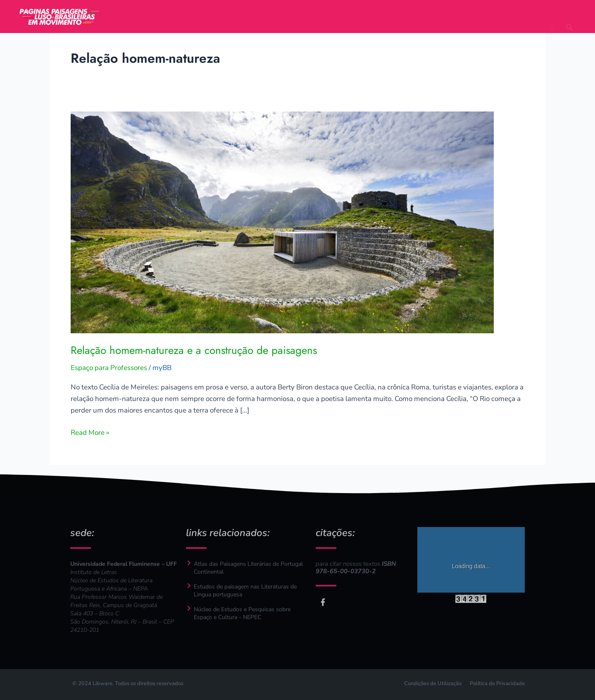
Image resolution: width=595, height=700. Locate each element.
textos (282, 8)
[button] (570, 16)
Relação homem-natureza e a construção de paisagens (194, 350)
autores (238, 8)
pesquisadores (387, 8)
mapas (325, 8)
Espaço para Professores (109, 368)
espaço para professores (297, 25)
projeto (192, 8)
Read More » (90, 432)
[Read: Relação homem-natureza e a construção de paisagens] (282, 222)
